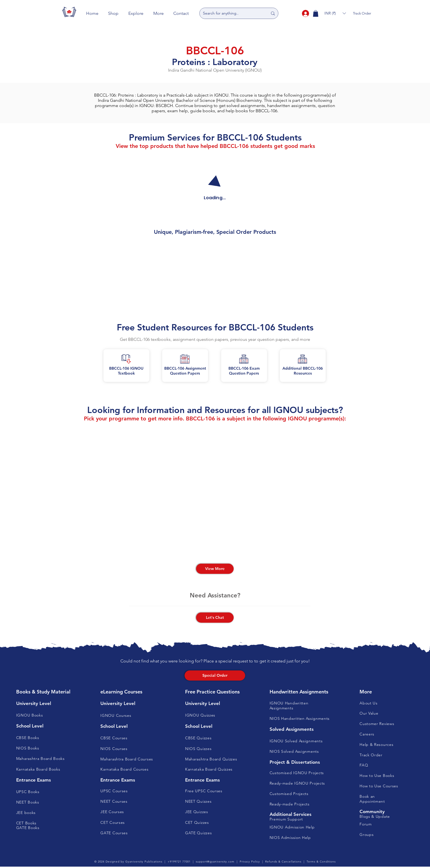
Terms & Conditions (321, 862)
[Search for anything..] (231, 13)
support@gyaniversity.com (215, 862)
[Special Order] (215, 675)
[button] (114, 13)
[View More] (215, 569)
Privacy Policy (250, 862)
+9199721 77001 (179, 862)
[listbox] (335, 13)
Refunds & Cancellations (283, 862)
